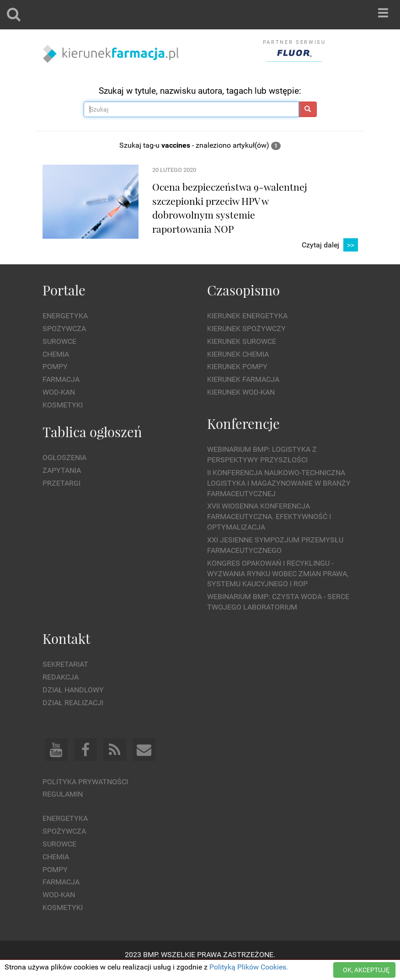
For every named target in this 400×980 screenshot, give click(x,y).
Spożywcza (64, 329)
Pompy (55, 367)
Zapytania (62, 470)
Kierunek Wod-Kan (241, 392)
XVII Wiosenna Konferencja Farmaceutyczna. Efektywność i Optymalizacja (269, 517)
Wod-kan (59, 392)
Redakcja (61, 677)
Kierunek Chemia (238, 354)
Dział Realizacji (73, 703)
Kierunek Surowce (242, 341)
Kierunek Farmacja (243, 379)
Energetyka (65, 316)
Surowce (59, 341)
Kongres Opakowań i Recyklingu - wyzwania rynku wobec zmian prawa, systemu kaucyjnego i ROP (278, 574)
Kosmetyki (63, 405)
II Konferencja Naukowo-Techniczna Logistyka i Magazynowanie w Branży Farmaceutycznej (279, 483)
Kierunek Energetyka (247, 316)
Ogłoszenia (64, 458)
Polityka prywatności (85, 782)
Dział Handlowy (73, 690)
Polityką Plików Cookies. (249, 967)
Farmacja (61, 379)
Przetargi (61, 483)
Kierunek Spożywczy (246, 329)
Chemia (56, 354)
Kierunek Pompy (237, 367)
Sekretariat (65, 664)
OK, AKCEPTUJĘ (366, 970)
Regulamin (63, 794)
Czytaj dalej (330, 245)
